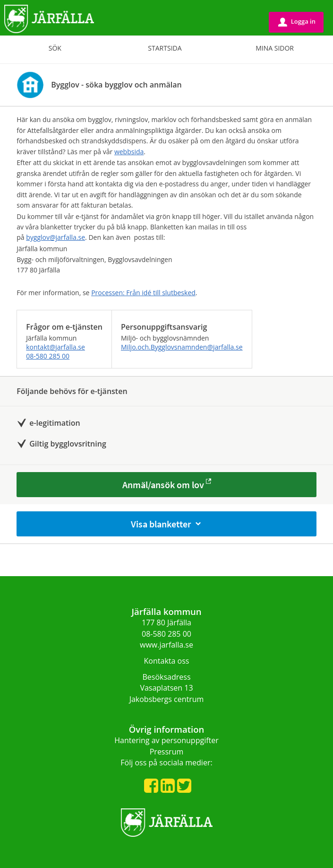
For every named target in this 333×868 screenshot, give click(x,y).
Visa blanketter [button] (167, 524)
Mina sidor (275, 48)
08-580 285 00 (48, 356)
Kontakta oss (167, 661)
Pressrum (167, 752)
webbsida (129, 152)
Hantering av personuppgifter (166, 740)
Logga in (297, 22)
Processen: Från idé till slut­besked (143, 293)
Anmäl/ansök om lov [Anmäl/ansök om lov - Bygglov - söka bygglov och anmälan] (163, 485)
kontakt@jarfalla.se (55, 347)
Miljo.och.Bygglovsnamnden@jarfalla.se (182, 347)
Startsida (165, 48)
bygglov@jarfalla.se (55, 237)
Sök (55, 48)
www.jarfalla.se (166, 645)
